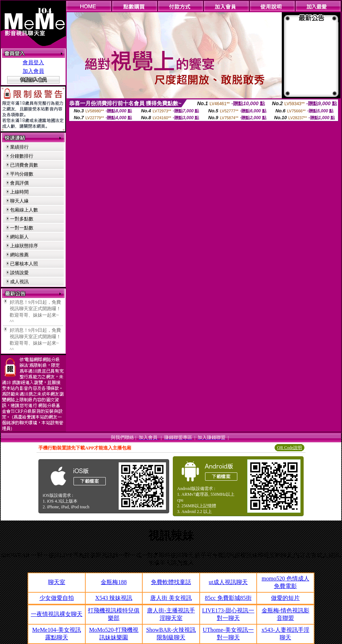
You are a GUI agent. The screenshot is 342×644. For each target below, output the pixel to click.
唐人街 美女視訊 (171, 598)
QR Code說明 (289, 448)
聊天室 (57, 582)
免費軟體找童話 (171, 582)
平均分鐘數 (22, 174)
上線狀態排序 (24, 246)
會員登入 (33, 62)
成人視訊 (19, 282)
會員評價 (19, 183)
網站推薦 (19, 255)
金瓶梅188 (114, 582)
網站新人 (19, 237)
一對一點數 (22, 228)
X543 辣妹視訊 (114, 598)
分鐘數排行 (22, 156)
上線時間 (19, 192)
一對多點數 (22, 219)
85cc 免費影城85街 (228, 598)
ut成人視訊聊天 (228, 582)
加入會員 (33, 71)
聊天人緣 (19, 201)
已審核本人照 (24, 264)
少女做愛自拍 (57, 598)
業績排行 (19, 147)
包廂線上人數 (24, 210)
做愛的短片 (285, 598)
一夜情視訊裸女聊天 (57, 614)
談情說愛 (19, 273)
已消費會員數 (24, 165)
